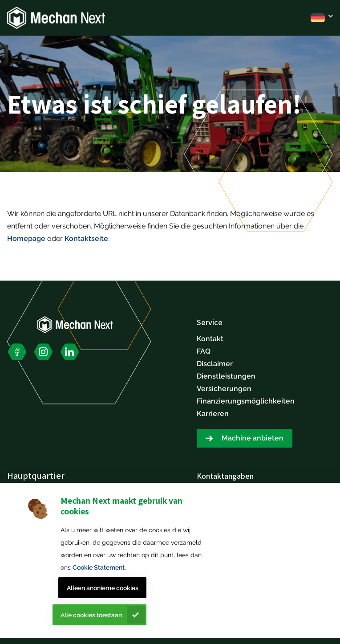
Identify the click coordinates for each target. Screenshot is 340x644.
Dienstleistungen (226, 376)
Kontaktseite (86, 238)
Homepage (26, 238)
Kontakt (210, 339)
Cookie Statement (99, 567)
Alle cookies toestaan (91, 615)
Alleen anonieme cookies (103, 588)
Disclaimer (215, 364)
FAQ (204, 351)
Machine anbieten (253, 438)
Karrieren (213, 414)
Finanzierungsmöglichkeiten (246, 401)
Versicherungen (224, 389)
